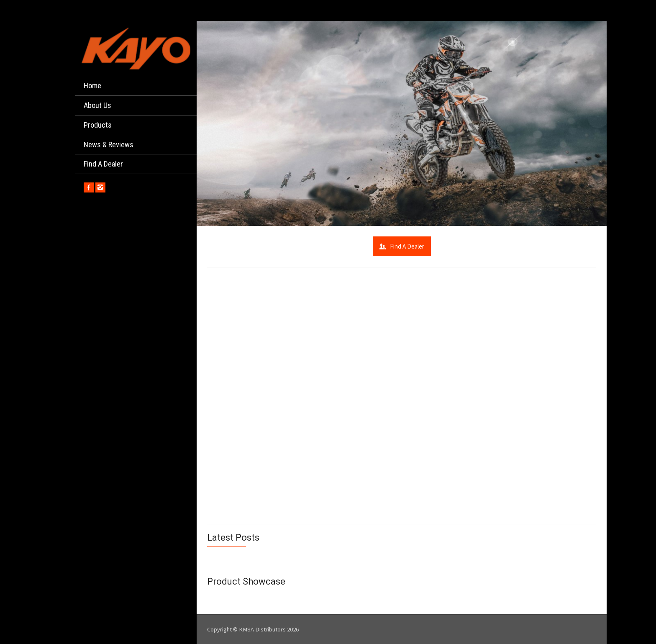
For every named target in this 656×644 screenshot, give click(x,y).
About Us (97, 105)
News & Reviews (109, 145)
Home (92, 86)
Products (98, 125)
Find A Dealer (103, 164)
